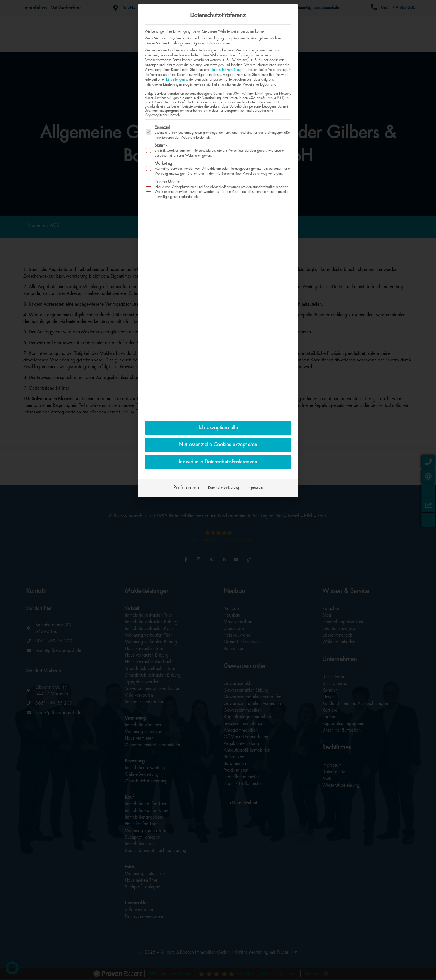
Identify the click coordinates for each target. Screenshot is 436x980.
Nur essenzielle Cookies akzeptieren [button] (218, 445)
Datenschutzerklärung (226, 70)
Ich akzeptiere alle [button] (218, 428)
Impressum (255, 488)
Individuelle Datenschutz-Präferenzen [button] (218, 462)
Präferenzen (186, 488)
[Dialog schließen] (291, 11)
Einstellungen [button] (175, 79)
